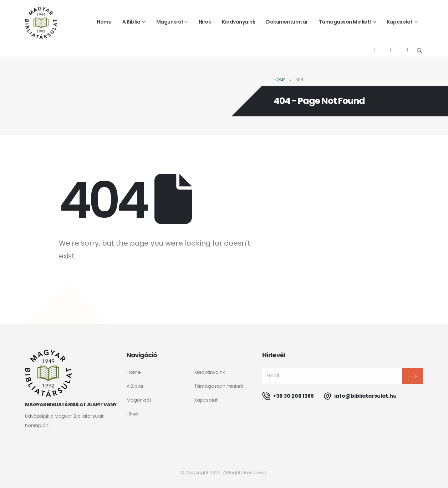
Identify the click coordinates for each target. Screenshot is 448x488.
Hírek (205, 22)
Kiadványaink (238, 22)
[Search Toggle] (420, 51)
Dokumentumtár (287, 22)
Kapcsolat (400, 22)
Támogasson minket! (345, 22)
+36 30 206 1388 (288, 396)
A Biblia (131, 22)
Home (104, 22)
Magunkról (170, 22)
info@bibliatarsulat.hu (360, 396)
